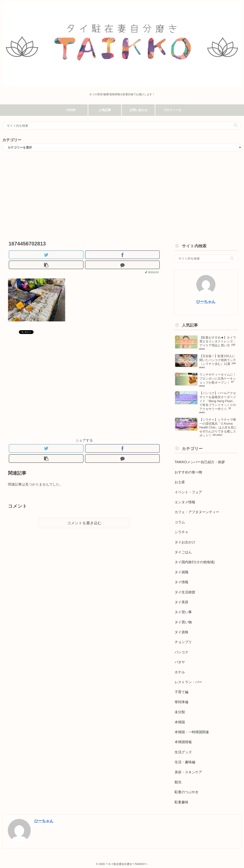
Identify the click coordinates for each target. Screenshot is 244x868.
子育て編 (181, 692)
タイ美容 (181, 602)
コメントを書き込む (84, 523)
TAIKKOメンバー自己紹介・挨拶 (200, 462)
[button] (236, 125)
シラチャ (181, 532)
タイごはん (183, 552)
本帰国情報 (183, 742)
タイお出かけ (185, 542)
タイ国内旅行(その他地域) (195, 562)
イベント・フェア (188, 492)
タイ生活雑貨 (185, 592)
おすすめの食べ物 (188, 472)
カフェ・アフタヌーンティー (197, 512)
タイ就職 (181, 572)
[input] (122, 126)
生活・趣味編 (185, 762)
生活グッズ (183, 752)
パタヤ (180, 662)
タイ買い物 (183, 622)
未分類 (180, 712)
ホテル (180, 672)
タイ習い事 (183, 612)
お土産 (180, 482)
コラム (180, 522)
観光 (178, 782)
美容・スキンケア (188, 772)
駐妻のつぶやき (187, 792)
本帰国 (180, 722)
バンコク (181, 652)
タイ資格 (181, 632)
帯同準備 (181, 702)
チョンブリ (183, 642)
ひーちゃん (206, 302)
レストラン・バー (188, 682)
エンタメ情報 (185, 502)
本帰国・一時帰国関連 (192, 732)
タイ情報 (181, 582)
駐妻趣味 (181, 802)
